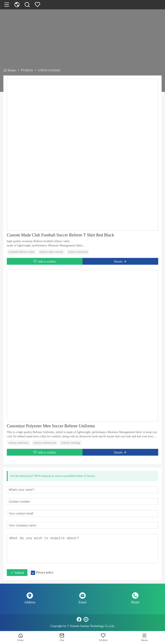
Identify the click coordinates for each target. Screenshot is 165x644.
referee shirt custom (51, 252)
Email (82, 602)
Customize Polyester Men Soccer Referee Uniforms (51, 426)
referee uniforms (18, 443)
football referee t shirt (21, 252)
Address (30, 602)
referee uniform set (45, 443)
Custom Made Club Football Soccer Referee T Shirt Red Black (60, 235)
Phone (135, 602)
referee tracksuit (78, 252)
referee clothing (70, 443)
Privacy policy (45, 572)
